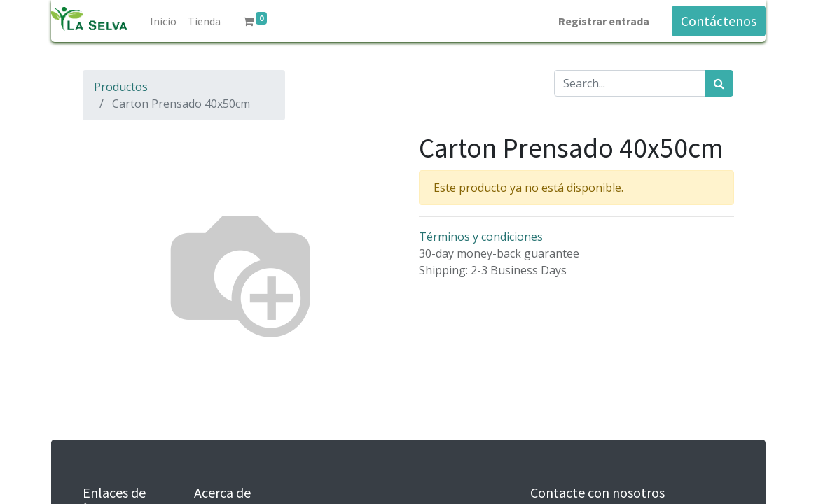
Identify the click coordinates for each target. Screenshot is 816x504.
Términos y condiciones (481, 237)
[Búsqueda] (719, 83)
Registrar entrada (604, 21)
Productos (121, 87)
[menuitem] (163, 21)
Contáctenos (719, 21)
